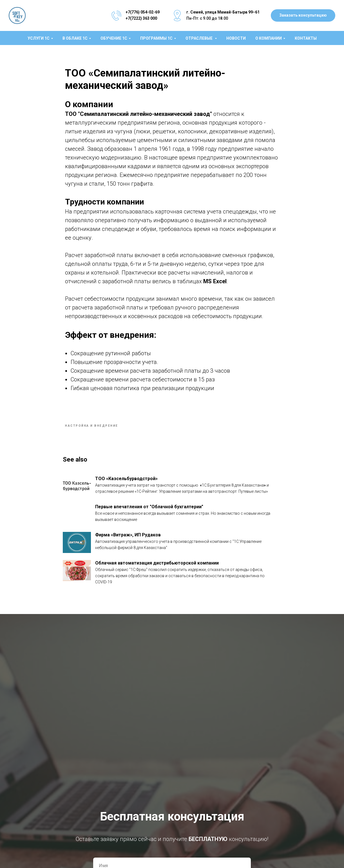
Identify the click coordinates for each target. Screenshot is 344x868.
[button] (303, 16)
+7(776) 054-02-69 (143, 12)
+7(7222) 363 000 (141, 18)
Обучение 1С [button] (114, 38)
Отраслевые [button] (199, 38)
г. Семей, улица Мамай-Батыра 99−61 (223, 12)
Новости (236, 38)
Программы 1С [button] (156, 38)
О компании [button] (269, 38)
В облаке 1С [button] (75, 38)
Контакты (306, 38)
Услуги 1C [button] (39, 38)
